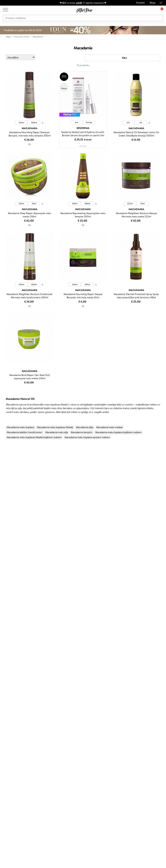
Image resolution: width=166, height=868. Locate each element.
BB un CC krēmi (9, 677)
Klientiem (38, 731)
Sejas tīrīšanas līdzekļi (11, 643)
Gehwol (4, 481)
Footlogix (5, 556)
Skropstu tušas (8, 680)
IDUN (3, 579)
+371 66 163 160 (12, 824)
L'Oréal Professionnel (11, 447)
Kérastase (5, 463)
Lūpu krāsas (6, 688)
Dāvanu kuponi (40, 754)
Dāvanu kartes (94, 731)
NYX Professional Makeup (14, 504)
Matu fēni (5, 620)
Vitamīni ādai (7, 703)
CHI (2, 560)
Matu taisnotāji (8, 616)
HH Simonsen (7, 568)
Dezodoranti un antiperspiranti (16, 650)
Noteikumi (11, 735)
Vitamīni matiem (9, 692)
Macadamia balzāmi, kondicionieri (25, 432)
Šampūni (5, 601)
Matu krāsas (6, 628)
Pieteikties (18, 809)
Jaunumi (13, 786)
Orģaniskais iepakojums (98, 722)
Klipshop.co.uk (67, 765)
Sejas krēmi (6, 631)
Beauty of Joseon (9, 485)
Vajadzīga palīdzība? (13, 821)
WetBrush (5, 538)
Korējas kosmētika (10, 658)
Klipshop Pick (66, 750)
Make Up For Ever (10, 586)
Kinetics (4, 553)
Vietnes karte (13, 750)
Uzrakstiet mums (12, 831)
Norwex (4, 470)
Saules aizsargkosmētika (13, 654)
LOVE (79, 3)
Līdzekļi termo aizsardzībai (14, 624)
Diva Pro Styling (9, 534)
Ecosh (3, 508)
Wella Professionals (10, 526)
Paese (3, 515)
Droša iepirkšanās (135, 722)
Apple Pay (11, 739)
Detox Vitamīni (8, 707)
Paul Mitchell (7, 583)
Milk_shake (6, 451)
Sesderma (5, 466)
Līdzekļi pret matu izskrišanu (15, 613)
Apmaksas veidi (41, 747)
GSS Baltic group (69, 757)
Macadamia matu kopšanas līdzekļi (55, 427)
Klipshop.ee (65, 768)
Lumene (4, 590)
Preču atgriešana (55, 722)
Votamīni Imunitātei (11, 714)
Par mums (38, 735)
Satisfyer (5, 496)
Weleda (4, 575)
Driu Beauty (7, 523)
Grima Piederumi (9, 665)
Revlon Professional (11, 541)
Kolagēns (5, 695)
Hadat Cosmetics (9, 459)
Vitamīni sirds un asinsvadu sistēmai (19, 718)
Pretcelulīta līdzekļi (10, 647)
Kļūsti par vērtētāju (69, 739)
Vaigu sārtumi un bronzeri (14, 684)
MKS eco (5, 511)
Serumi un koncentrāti (12, 639)
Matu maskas (7, 609)
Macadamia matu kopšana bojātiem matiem (118, 432)
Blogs (153, 3)
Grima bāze (6, 662)
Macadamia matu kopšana (20, 427)
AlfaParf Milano (8, 571)
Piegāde (37, 750)
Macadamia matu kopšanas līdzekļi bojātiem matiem (34, 437)
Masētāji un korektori (11, 669)
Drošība (10, 747)
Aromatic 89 (7, 549)
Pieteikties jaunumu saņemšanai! (19, 792)
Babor (3, 455)
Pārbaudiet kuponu (43, 758)
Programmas (66, 731)
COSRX (4, 500)
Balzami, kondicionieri (12, 605)
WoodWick (6, 493)
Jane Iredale (7, 474)
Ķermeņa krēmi (8, 635)
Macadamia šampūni (82, 432)
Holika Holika (7, 564)
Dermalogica (7, 489)
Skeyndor (5, 530)
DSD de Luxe (7, 519)
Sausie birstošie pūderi (12, 673)
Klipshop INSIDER (15, 743)
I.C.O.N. (4, 478)
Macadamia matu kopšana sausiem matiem (87, 437)
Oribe (3, 545)
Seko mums (9, 845)
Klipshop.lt (65, 761)
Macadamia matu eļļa (57, 432)
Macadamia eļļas (85, 427)
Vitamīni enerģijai (9, 699)
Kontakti (141, 3)
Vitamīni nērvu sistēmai (13, 710)
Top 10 (63, 735)
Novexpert (6, 594)
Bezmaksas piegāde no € (20, 722)
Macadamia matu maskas (109, 427)
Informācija (12, 731)
